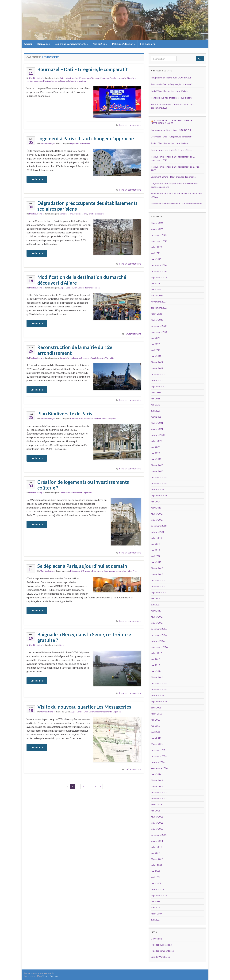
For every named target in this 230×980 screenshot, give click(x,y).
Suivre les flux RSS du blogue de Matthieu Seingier (172, 122)
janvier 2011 (157, 841)
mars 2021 (156, 417)
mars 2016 (156, 671)
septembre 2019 (159, 496)
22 (95, 786)
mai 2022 (155, 344)
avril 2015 (156, 732)
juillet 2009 (156, 865)
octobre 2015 (158, 695)
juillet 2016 (156, 653)
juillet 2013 (156, 805)
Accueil (28, 44)
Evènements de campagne (103, 571)
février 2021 (157, 423)
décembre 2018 (159, 526)
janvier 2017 (157, 623)
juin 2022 (155, 338)
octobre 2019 (158, 489)
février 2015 (157, 744)
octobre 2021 (158, 380)
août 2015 (156, 708)
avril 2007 (156, 920)
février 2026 (157, 223)
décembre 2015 (159, 683)
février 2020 (157, 465)
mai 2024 (155, 283)
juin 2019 (155, 502)
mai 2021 (155, 405)
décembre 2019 (159, 477)
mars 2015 (156, 738)
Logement (38, 81)
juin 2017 (155, 599)
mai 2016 (155, 665)
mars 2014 (156, 774)
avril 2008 (156, 908)
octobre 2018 (158, 532)
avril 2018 (156, 556)
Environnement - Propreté (105, 418)
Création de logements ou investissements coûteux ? (83, 485)
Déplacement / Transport (89, 78)
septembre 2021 (159, 386)
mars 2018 (156, 562)
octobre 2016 (158, 641)
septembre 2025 (159, 241)
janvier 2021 (157, 429)
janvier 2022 (157, 368)
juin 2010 (155, 853)
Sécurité (64, 81)
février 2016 (157, 677)
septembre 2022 (159, 332)
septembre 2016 (159, 647)
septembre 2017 (159, 592)
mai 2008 (155, 901)
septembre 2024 (159, 277)
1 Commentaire (133, 334)
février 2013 (157, 817)
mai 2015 (155, 726)
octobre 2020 (158, 435)
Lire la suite (37, 179)
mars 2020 (156, 459)
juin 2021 (155, 399)
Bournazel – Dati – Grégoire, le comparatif (83, 69)
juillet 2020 (156, 441)
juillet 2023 (156, 314)
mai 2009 (155, 871)
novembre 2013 (159, 798)
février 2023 (157, 320)
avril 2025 (156, 253)
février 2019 (157, 514)
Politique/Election (124, 44)
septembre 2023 (159, 308)
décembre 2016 (159, 629)
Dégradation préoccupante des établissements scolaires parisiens (87, 206)
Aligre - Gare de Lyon (68, 288)
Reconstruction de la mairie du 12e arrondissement (75, 350)
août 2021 (156, 392)
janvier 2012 (157, 829)
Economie (105, 78)
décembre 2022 (159, 326)
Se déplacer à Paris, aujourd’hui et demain (82, 566)
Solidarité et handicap (77, 81)
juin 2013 (155, 811)
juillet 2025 (156, 247)
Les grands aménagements (72, 44)
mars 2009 (156, 883)
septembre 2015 (159, 702)
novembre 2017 (159, 586)
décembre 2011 (159, 835)
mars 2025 (156, 259)
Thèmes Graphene (50, 976)
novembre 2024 (159, 271)
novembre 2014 (159, 756)
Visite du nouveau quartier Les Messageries (84, 707)
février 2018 (157, 568)
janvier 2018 (157, 574)
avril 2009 (156, 877)
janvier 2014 (157, 786)
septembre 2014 (159, 768)
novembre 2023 (159, 302)
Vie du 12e (100, 44)
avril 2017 (156, 605)
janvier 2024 (157, 296)
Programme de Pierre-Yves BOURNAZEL (171, 78)
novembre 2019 (159, 483)
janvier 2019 (157, 520)
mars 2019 (156, 508)
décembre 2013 (159, 792)
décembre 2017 (159, 580)
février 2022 (157, 362)
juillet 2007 (156, 914)
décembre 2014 (159, 750)
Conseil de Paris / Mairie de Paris (73, 214)
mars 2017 (156, 611)
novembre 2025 (159, 235)
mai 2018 (155, 550)
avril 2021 (156, 411)
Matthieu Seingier (37, 78)
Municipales (48, 81)
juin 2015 (155, 720)
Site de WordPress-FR (162, 957)
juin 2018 (155, 544)
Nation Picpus (133, 571)
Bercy (62, 645)
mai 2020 (155, 453)
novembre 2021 (159, 374)
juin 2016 (155, 659)
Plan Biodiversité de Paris (65, 413)
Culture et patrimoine (69, 78)
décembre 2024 (159, 265)
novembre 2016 (159, 635)
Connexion (156, 939)
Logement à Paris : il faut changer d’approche (86, 138)
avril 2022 (156, 350)
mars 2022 (156, 356)
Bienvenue (44, 44)
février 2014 (157, 780)
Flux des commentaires (162, 951)
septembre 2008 (159, 895)
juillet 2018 (156, 538)
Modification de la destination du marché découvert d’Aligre (82, 280)
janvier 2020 (157, 471)
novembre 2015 (159, 689)
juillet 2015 (156, 714)
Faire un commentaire (130, 125)
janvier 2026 (157, 229)
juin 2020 (155, 447)
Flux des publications (161, 945)
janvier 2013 (157, 823)
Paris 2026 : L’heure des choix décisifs (170, 91)
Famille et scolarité (118, 78)
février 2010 (157, 859)
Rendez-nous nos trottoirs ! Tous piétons (172, 98)
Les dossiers (148, 44)
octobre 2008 (158, 889)
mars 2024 (156, 289)
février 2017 (157, 617)
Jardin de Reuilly (90, 358)
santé (57, 81)
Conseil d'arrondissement (89, 288)
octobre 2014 (158, 762)
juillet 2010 (156, 847)
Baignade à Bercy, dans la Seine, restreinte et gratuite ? (85, 637)
